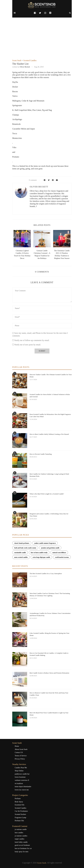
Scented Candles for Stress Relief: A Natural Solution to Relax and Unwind (50, 396)
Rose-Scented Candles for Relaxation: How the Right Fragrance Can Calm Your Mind (50, 415)
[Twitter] (40, 13)
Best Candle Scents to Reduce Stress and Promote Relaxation (49, 673)
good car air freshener (22, 845)
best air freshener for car (23, 848)
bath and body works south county (25, 548)
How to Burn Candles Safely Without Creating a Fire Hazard (49, 434)
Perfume (18, 799)
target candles (20, 839)
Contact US (19, 752)
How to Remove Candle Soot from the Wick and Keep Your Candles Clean (49, 694)
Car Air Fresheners (21, 811)
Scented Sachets (20, 814)
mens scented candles (21, 557)
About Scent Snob (21, 749)
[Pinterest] (50, 13)
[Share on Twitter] (48, 180)
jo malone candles (21, 836)
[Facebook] (35, 13)
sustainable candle (20, 553)
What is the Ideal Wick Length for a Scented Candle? (47, 494)
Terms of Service (21, 756)
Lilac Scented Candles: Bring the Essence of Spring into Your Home (49, 634)
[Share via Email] (56, 180)
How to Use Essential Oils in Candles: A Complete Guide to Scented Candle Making (49, 654)
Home (17, 746)
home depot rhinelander (23, 787)
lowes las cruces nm (22, 790)
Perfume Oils (19, 821)
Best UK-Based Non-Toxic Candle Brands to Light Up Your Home (49, 714)
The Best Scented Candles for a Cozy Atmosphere (46, 573)
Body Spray (19, 802)
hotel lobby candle (21, 842)
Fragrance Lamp (20, 818)
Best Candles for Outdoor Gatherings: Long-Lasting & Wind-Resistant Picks (49, 475)
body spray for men (21, 852)
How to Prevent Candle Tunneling (41, 454)
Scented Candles (30, 60)
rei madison (19, 783)
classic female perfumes (22, 543)
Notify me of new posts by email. (28, 345)
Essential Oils (20, 805)
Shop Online (19, 771)
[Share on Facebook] (44, 180)
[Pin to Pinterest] (52, 180)
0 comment (31, 180)
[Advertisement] (42, 41)
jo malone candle (21, 829)
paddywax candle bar (22, 774)
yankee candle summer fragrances (45, 543)
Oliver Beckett (25, 67)
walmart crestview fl (22, 780)
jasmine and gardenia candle (50, 548)
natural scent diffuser (59, 553)
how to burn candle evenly (39, 553)
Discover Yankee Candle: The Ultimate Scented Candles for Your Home (51, 376)
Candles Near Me (21, 768)
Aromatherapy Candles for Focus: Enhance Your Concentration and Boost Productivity (50, 614)
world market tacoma (62, 557)
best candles (19, 833)
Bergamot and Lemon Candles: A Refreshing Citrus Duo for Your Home (49, 515)
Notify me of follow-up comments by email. (32, 340)
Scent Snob (17, 60)
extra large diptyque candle (41, 557)
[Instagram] (45, 13)
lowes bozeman (20, 777)
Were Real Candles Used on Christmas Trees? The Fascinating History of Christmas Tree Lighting (50, 594)
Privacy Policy (20, 759)
